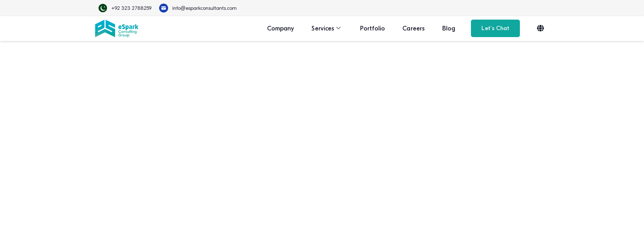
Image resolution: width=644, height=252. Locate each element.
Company (281, 29)
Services (326, 29)
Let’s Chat (495, 28)
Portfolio (373, 29)
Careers (414, 29)
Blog (449, 29)
